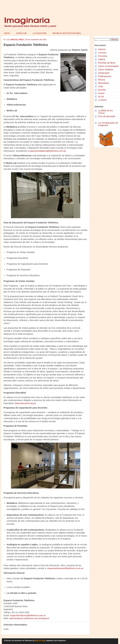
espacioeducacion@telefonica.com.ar (65, 568)
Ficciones (103, 56)
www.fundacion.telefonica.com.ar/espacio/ (29, 618)
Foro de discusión (107, 116)
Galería (102, 59)
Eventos (102, 90)
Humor (101, 93)
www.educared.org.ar (25, 403)
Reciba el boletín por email (67, 33)
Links (101, 86)
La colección (40, 33)
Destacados (104, 73)
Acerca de (21, 33)
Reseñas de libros (107, 63)
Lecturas (102, 53)
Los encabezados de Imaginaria (108, 124)
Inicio (7, 33)
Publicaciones (105, 76)
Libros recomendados (109, 66)
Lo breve (102, 100)
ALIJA (101, 97)
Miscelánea (104, 83)
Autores (102, 49)
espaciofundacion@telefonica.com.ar (28, 615)
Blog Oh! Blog (40, 641)
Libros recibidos (106, 70)
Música (102, 80)
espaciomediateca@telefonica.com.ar (47, 151)
